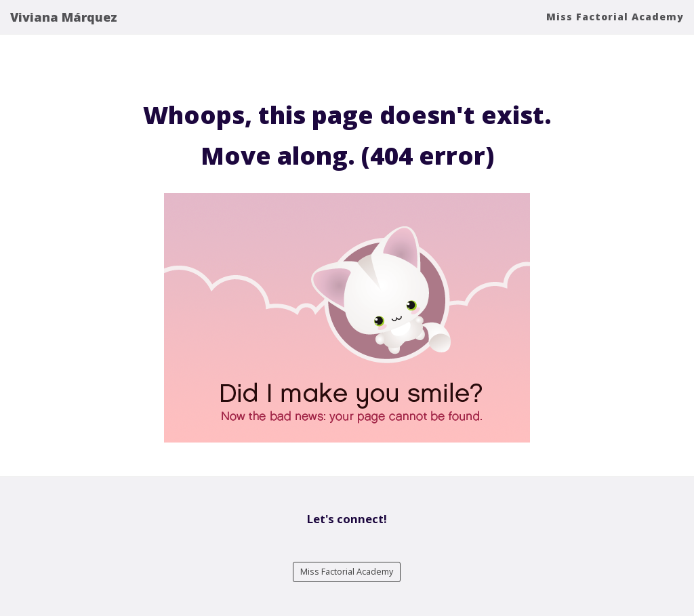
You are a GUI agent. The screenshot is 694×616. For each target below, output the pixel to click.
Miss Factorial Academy (615, 30)
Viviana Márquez (64, 30)
